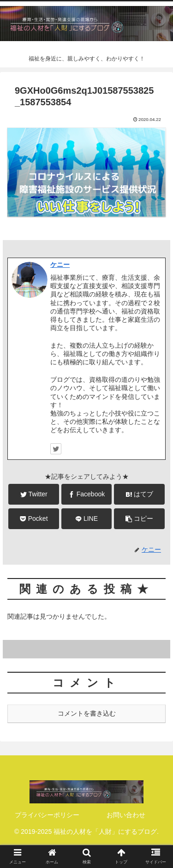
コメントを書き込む (87, 713)
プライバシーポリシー (47, 815)
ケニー (60, 265)
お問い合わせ (126, 815)
